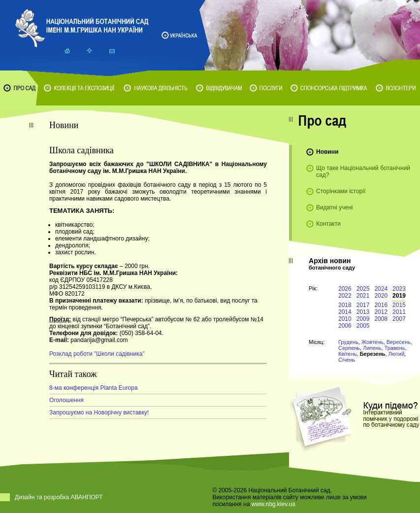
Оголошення (66, 400)
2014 (345, 312)
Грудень (348, 342)
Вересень (399, 342)
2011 (399, 312)
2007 (399, 319)
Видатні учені (334, 207)
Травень (395, 348)
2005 (363, 326)
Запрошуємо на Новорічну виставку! (99, 412)
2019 (399, 296)
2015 (399, 305)
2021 (363, 296)
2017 (363, 305)
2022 (345, 296)
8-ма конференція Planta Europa (94, 388)
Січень (347, 360)
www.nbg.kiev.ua (274, 504)
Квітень (348, 354)
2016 (381, 305)
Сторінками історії (341, 191)
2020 (381, 296)
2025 (363, 289)
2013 (363, 312)
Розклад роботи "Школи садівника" (97, 354)
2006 (345, 326)
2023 (399, 289)
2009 (363, 319)
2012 (381, 312)
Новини (327, 152)
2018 (345, 305)
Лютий (397, 354)
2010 (345, 319)
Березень (373, 354)
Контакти (328, 224)
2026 (345, 289)
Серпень (349, 348)
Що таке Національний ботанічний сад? (363, 171)
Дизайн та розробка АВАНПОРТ (59, 497)
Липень (372, 348)
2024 (381, 289)
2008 (381, 319)
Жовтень (372, 342)
